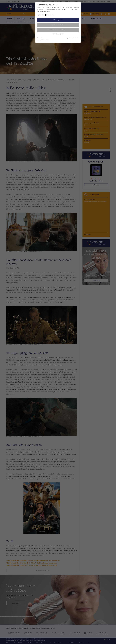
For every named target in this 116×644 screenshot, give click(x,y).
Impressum (69, 38)
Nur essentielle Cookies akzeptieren (58, 30)
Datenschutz (76, 38)
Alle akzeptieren (58, 20)
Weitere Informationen (58, 34)
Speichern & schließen (58, 25)
